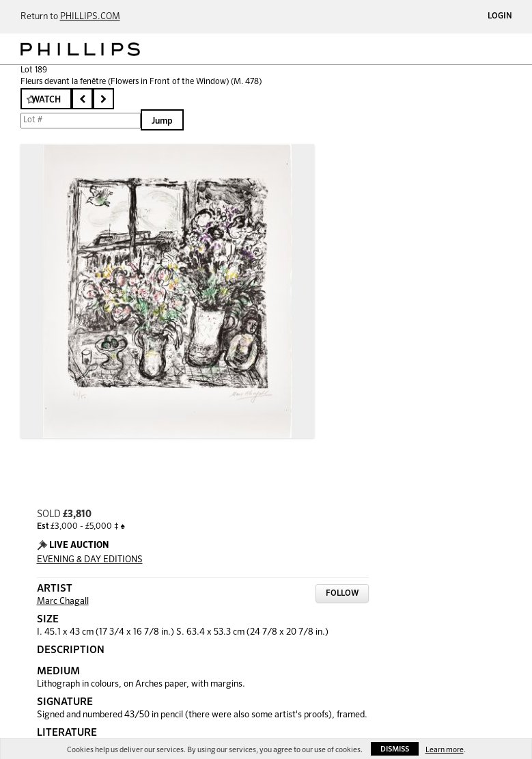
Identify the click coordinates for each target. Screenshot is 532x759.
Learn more (445, 750)
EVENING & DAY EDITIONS (90, 560)
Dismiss (395, 749)
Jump (162, 121)
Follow (342, 594)
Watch (46, 100)
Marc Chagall (63, 602)
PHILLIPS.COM (90, 17)
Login (500, 16)
